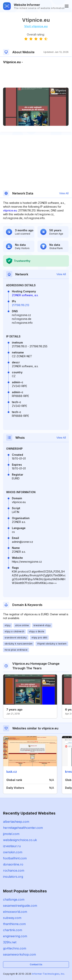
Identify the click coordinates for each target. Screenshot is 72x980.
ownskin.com (13, 852)
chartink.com (13, 930)
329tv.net (10, 942)
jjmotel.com (11, 834)
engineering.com (15, 936)
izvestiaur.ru (12, 846)
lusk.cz (12, 772)
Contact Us (36, 964)
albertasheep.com (16, 822)
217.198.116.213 (21, 305)
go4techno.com (15, 948)
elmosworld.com (15, 912)
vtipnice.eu (10, 210)
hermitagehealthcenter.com (23, 828)
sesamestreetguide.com (20, 906)
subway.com (12, 918)
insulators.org (13, 877)
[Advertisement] (36, 76)
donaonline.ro (13, 864)
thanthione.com (14, 924)
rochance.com (14, 870)
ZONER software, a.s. (25, 295)
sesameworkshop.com (19, 954)
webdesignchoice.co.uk (20, 840)
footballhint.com (15, 858)
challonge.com (14, 899)
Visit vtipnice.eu (36, 26)
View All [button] (64, 193)
